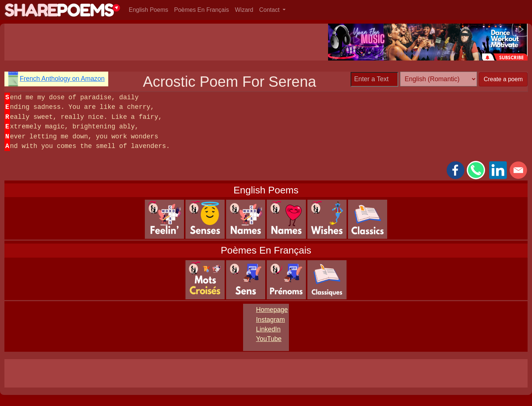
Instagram (270, 320)
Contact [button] (270, 10)
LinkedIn (268, 329)
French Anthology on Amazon (62, 79)
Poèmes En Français (202, 10)
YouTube (269, 339)
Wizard (244, 10)
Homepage (272, 310)
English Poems (149, 10)
